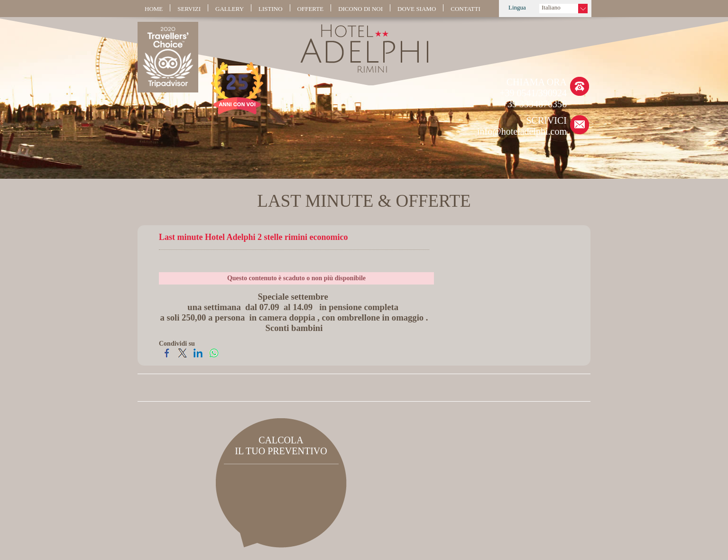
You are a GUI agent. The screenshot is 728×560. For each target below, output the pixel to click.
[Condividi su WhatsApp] (214, 356)
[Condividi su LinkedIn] (198, 356)
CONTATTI (465, 9)
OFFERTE (311, 9)
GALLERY (230, 9)
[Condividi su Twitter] (182, 356)
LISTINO (271, 9)
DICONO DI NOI (360, 9)
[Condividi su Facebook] (167, 356)
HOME (154, 9)
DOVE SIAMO (417, 9)
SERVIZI (189, 9)
